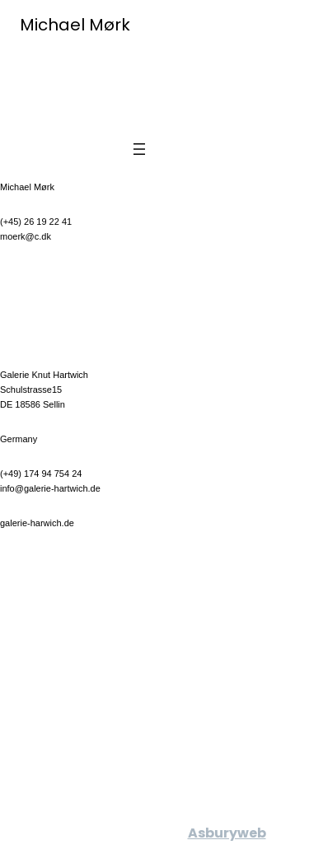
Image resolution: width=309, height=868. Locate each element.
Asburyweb (227, 833)
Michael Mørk (75, 25)
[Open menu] (139, 149)
